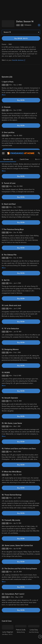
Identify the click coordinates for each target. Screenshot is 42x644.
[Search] (39, 3)
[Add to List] (39, 25)
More (4, 94)
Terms (7, 610)
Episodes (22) (8, 69)
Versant (19, 608)
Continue (21, 640)
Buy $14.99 (25, 38)
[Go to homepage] (21, 3)
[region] (21, 623)
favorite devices (19, 60)
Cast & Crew (24, 69)
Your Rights (35, 614)
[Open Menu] (3, 3)
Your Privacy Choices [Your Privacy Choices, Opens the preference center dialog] (21, 635)
